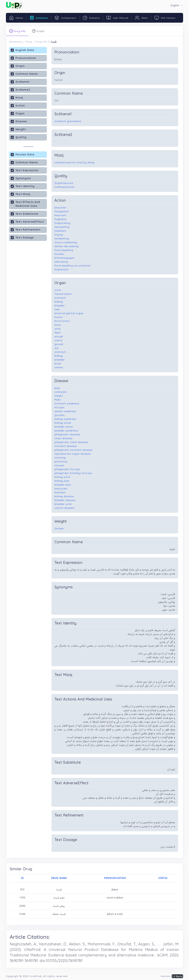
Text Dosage (22, 237)
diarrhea (60, 492)
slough (59, 336)
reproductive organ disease (73, 454)
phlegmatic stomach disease (73, 450)
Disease (19, 121)
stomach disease (66, 446)
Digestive (60, 219)
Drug (29, 42)
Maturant (60, 215)
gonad (59, 344)
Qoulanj (60, 415)
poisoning (61, 461)
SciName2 (20, 90)
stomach (60, 298)
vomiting (60, 458)
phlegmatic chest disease (71, 442)
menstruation (63, 294)
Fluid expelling (64, 250)
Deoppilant (62, 211)
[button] (177, 6)
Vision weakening (66, 242)
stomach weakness (67, 403)
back (58, 325)
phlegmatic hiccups (67, 469)
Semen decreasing (67, 246)
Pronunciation (23, 58)
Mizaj (17, 98)
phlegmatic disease (67, 434)
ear (57, 348)
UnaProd (36, 976)
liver (57, 309)
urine (58, 290)
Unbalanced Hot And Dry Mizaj (75, 162)
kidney (59, 302)
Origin (18, 66)
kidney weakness (66, 419)
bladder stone (64, 427)
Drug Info (41, 42)
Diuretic (59, 254)
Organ (18, 113)
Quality (19, 137)
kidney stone (63, 423)
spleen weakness (66, 411)
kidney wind (62, 477)
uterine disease (64, 508)
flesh (58, 333)
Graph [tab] (38, 31)
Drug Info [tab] (17, 31)
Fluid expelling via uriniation (73, 266)
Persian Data (23, 154)
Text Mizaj (20, 194)
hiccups (60, 407)
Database (16, 42)
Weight (18, 129)
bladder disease (65, 500)
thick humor (62, 321)
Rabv (58, 400)
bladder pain (63, 485)
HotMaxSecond (64, 187)
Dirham (59, 528)
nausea (59, 465)
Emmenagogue (64, 258)
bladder (60, 305)
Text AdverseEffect (27, 222)
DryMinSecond (64, 183)
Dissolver (60, 208)
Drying (59, 235)
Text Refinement (26, 230)
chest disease (63, 438)
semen (59, 367)
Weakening (62, 238)
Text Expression (25, 170)
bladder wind (63, 504)
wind (57, 329)
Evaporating (62, 223)
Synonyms (21, 178)
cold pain (61, 392)
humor (59, 317)
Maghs (59, 396)
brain (58, 363)
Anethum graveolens (68, 121)
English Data (22, 50)
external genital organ (69, 313)
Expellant (60, 231)
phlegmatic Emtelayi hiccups (73, 473)
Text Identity (23, 186)
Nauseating (62, 227)
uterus (59, 340)
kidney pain (62, 481)
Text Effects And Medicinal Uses (25, 204)
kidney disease (64, 496)
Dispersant (61, 269)
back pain (61, 489)
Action (18, 105)
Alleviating (61, 262)
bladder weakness (66, 431)
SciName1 (20, 82)
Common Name (24, 74)
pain (57, 388)
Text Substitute (24, 214)
